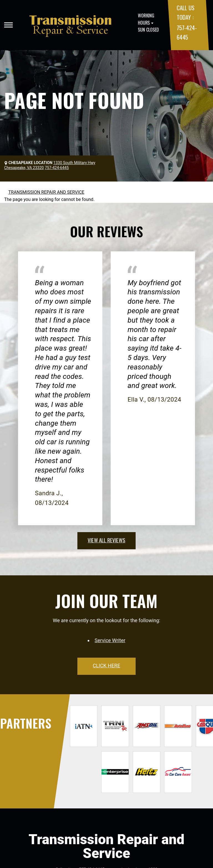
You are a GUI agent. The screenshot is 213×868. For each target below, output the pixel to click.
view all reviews (106, 540)
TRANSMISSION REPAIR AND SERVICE (46, 192)
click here (106, 666)
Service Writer (110, 640)
